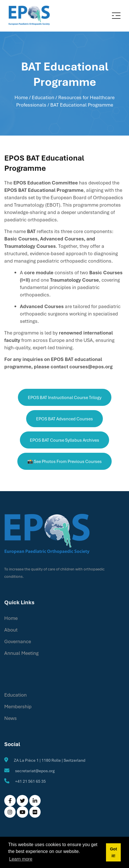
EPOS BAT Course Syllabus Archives (64, 440)
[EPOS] (29, 15)
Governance (18, 641)
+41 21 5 (23, 781)
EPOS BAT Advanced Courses (64, 419)
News (11, 718)
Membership (18, 706)
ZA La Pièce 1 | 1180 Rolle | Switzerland (50, 760)
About (11, 630)
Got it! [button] (114, 852)
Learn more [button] (21, 859)
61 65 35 (38, 781)
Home (21, 97)
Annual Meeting (21, 653)
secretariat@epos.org (35, 771)
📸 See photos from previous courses (64, 461)
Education (15, 695)
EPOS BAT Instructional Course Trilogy (65, 397)
